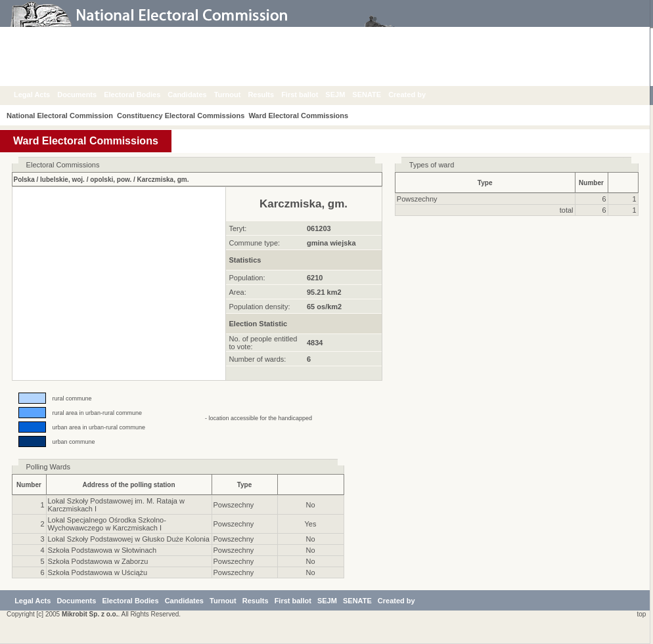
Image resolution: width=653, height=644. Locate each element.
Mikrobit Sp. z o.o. (90, 614)
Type (485, 183)
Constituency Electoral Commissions (185, 116)
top (640, 614)
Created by (417, 95)
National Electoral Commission (60, 116)
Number (591, 183)
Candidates (197, 95)
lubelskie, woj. (62, 180)
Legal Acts (42, 95)
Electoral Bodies (142, 95)
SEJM (345, 95)
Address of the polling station (128, 485)
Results (271, 95)
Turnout (237, 95)
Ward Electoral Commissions (306, 116)
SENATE (376, 95)
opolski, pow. (111, 180)
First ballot (309, 95)
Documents (87, 95)
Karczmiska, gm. (163, 180)
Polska (24, 180)
